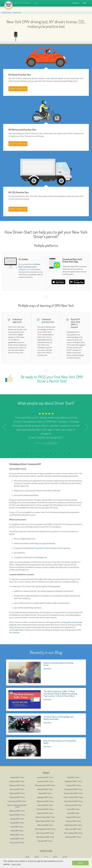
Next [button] (85, 427)
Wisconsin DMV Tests (73, 829)
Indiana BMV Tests (17, 839)
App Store (70, 627)
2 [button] (23, 453)
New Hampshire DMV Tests (45, 829)
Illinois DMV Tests (17, 835)
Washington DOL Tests (73, 825)
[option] (46, 428)
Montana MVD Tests (45, 813)
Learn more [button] (16, 864)
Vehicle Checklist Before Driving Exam (58, 664)
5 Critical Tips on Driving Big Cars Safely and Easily (59, 718)
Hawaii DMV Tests (17, 823)
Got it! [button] (80, 863)
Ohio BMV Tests (73, 777)
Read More (47, 669)
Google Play (19, 630)
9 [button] (55, 453)
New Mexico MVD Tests (45, 837)
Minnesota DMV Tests (45, 801)
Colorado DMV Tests (17, 797)
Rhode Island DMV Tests (73, 793)
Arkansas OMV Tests (17, 785)
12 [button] (69, 453)
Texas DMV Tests (73, 809)
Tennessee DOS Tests (73, 805)
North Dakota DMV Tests (45, 821)
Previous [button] (6, 427)
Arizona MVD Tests (17, 789)
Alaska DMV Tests (17, 777)
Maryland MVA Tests (45, 789)
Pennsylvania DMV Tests (73, 789)
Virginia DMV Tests (73, 817)
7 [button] (46, 453)
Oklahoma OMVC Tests (73, 781)
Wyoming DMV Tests (73, 837)
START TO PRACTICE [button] (18, 89)
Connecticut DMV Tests (17, 801)
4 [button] (32, 453)
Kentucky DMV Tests (45, 777)
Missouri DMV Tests (45, 805)
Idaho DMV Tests (17, 831)
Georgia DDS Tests (17, 819)
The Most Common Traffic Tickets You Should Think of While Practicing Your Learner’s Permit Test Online (60, 694)
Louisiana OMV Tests (45, 781)
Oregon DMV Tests (73, 785)
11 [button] (65, 453)
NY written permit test (29, 495)
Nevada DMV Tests (45, 841)
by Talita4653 (46, 443)
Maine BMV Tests (45, 793)
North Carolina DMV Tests (45, 817)
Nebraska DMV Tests (45, 825)
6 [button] (41, 453)
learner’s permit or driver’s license (43, 548)
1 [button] (18, 453)
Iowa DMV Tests (17, 827)
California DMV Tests (17, 793)
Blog (85, 3)
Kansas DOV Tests (17, 843)
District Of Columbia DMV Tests (17, 806)
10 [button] (60, 453)
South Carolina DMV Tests (73, 797)
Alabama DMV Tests (17, 781)
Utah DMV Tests (73, 813)
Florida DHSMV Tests (17, 815)
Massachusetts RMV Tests (45, 785)
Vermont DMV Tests (73, 821)
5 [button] (37, 453)
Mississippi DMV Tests (45, 809)
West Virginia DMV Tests (73, 833)
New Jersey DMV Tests (45, 833)
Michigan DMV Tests (45, 797)
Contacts (76, 3)
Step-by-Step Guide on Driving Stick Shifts (60, 742)
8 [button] (51, 453)
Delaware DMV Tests (17, 811)
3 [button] (27, 453)
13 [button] (74, 453)
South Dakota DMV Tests (73, 801)
